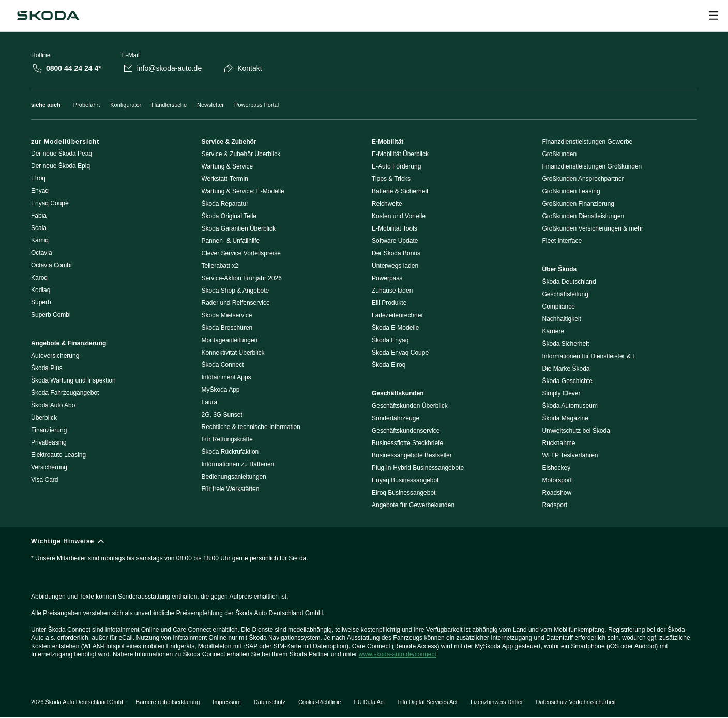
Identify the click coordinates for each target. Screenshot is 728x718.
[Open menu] (714, 16)
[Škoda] (48, 16)
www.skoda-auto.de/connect (398, 654)
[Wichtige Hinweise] (364, 602)
